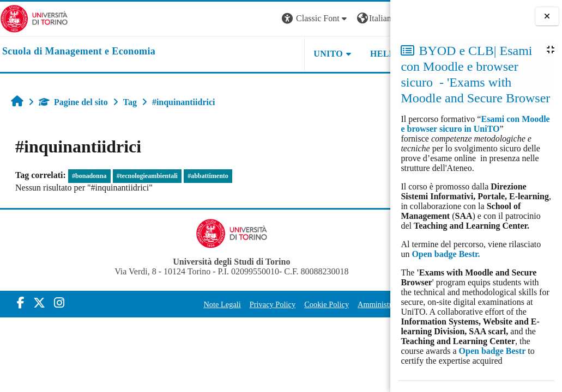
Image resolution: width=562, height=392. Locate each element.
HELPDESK (322, 54)
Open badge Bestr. (446, 254)
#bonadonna (89, 176)
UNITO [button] (256, 54)
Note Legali (192, 304)
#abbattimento (208, 176)
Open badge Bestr (492, 351)
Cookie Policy (297, 304)
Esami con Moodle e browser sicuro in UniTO (475, 124)
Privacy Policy (243, 304)
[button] (243, 19)
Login (371, 18)
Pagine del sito (73, 102)
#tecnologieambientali (147, 176)
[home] (79, 52)
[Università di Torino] (34, 18)
